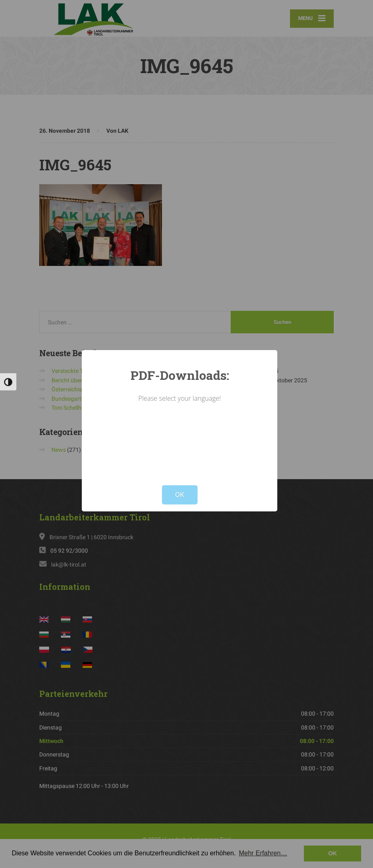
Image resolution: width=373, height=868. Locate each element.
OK (180, 495)
